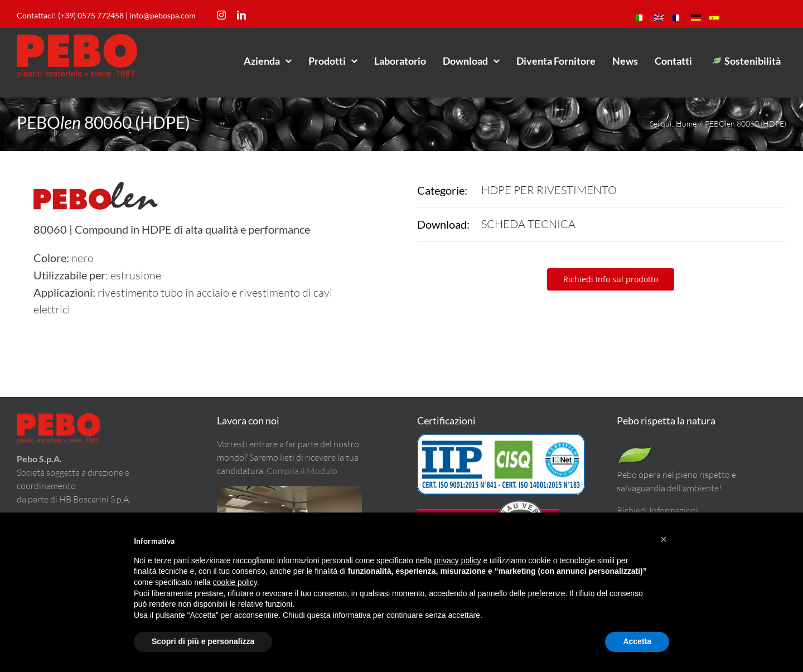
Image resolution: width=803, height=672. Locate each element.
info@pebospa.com (163, 15)
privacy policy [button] (458, 560)
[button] (664, 539)
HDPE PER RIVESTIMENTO (549, 190)
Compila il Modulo (302, 471)
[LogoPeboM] (77, 39)
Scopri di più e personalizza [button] (203, 641)
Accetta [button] (637, 641)
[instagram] (221, 15)
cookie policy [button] (235, 582)
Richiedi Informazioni (657, 510)
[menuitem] (641, 18)
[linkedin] (241, 15)
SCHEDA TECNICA (528, 224)
